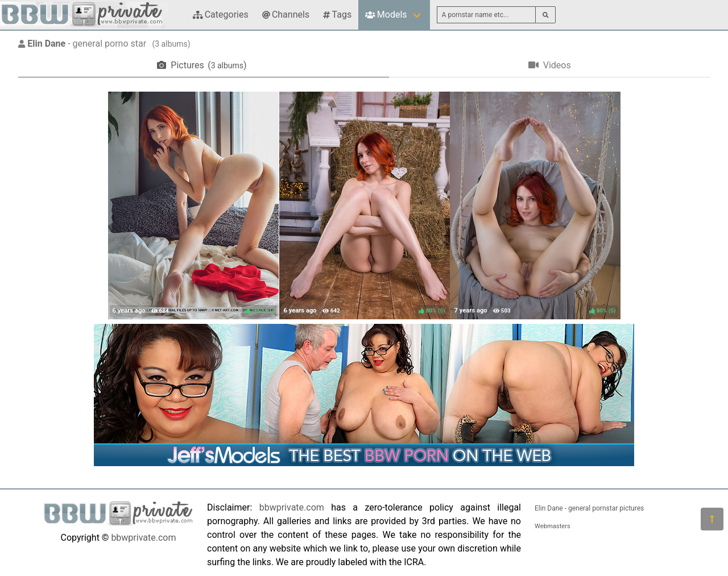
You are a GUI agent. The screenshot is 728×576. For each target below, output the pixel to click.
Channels (286, 15)
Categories (221, 15)
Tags (337, 15)
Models (386, 15)
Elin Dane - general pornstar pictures (589, 508)
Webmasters (553, 526)
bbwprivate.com (143, 538)
